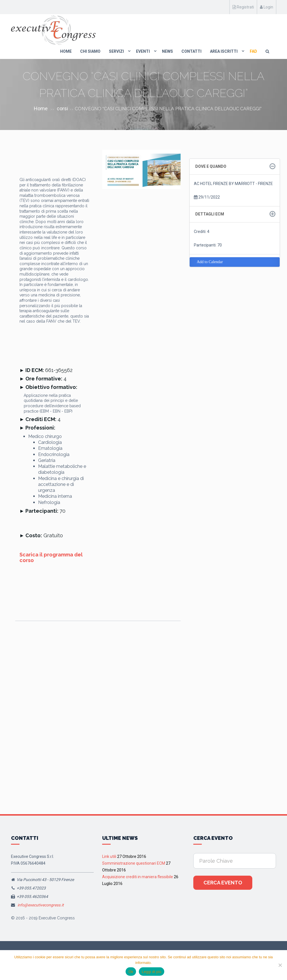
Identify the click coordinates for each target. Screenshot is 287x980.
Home (66, 51)
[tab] (235, 167)
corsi (62, 108)
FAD (253, 51)
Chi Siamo (90, 51)
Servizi (116, 51)
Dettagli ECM (210, 214)
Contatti (191, 51)
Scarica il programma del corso (51, 557)
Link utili (109, 856)
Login (267, 7)
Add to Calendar (210, 262)
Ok (131, 972)
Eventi (143, 51)
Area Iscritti (224, 51)
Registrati (243, 7)
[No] (280, 965)
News (167, 51)
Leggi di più (152, 972)
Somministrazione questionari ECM (134, 863)
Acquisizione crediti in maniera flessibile (138, 877)
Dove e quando (211, 166)
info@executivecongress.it (41, 905)
